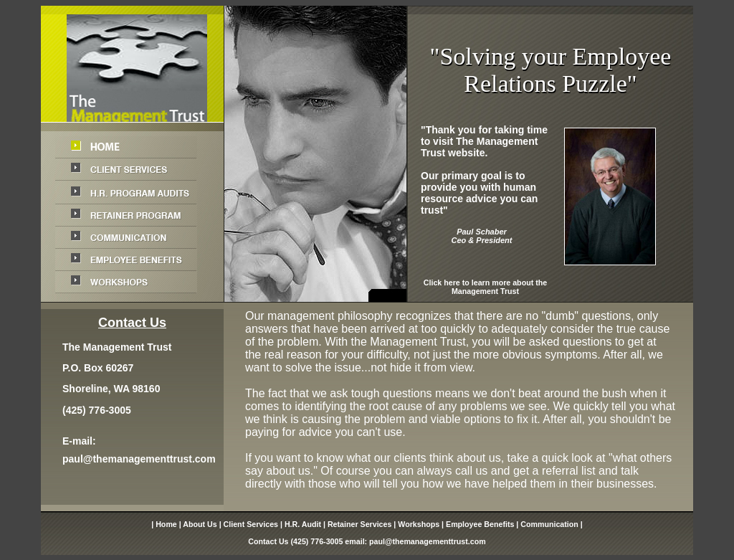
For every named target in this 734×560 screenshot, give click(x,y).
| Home (164, 524)
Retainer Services (359, 524)
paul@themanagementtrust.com (139, 459)
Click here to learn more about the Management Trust (485, 287)
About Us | (203, 524)
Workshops (419, 524)
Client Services (251, 524)
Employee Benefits (480, 524)
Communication (549, 524)
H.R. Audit (303, 524)
